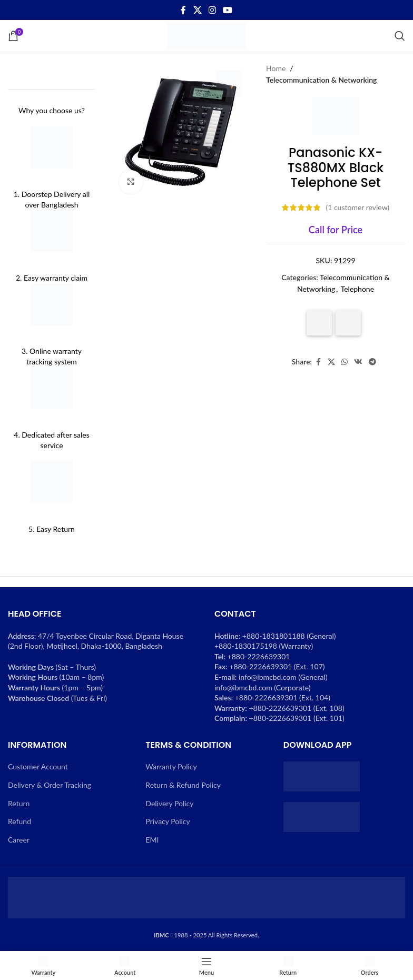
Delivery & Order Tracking (50, 785)
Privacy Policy (168, 821)
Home (276, 68)
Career (19, 840)
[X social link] (197, 10)
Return (19, 803)
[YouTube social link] (228, 10)
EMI (152, 840)
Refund (19, 821)
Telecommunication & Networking (321, 80)
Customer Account (38, 766)
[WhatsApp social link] (345, 362)
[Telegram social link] (372, 362)
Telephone (357, 289)
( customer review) (357, 207)
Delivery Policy (169, 803)
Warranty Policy (171, 766)
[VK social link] (358, 362)
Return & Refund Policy (183, 785)
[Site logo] (206, 35)
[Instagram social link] (212, 10)
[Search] (400, 36)
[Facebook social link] (183, 10)
